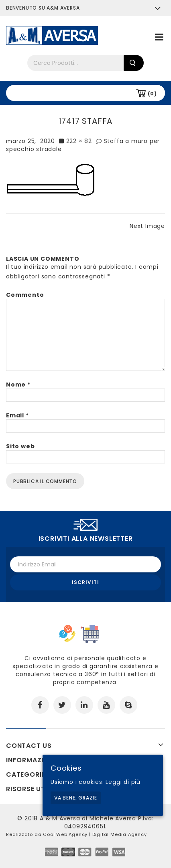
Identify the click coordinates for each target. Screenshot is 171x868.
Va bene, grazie (76, 798)
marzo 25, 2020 (31, 141)
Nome (18, 385)
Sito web (20, 446)
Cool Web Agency (65, 834)
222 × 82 (79, 141)
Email (17, 415)
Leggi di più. (124, 782)
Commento (25, 295)
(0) (152, 94)
